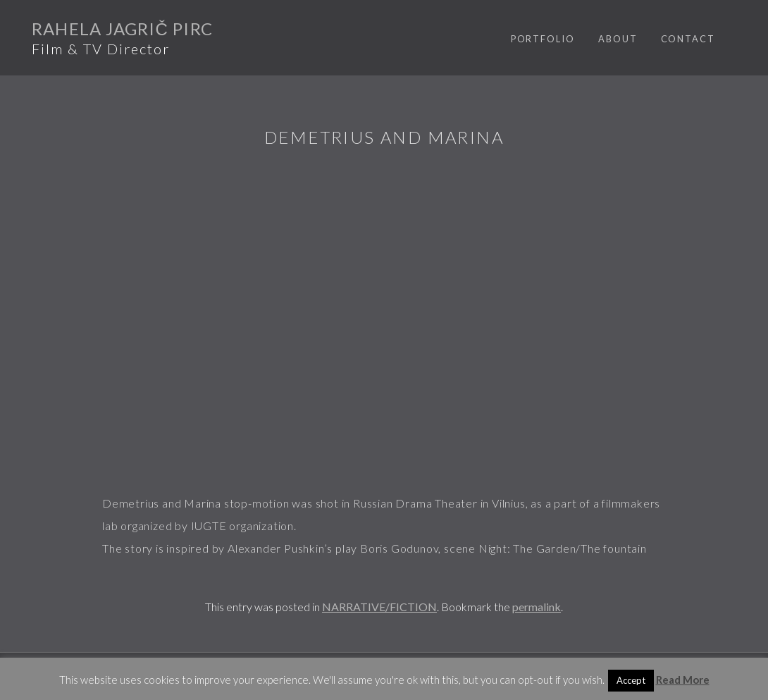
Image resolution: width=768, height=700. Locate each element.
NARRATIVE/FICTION (379, 607)
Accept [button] (631, 680)
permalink (537, 607)
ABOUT (618, 39)
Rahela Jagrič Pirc (122, 29)
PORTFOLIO (543, 39)
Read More (683, 680)
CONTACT (688, 39)
